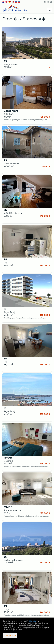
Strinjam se (10, 635)
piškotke (32, 621)
